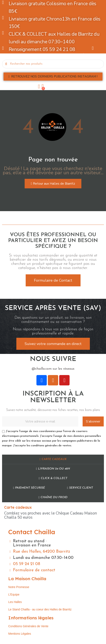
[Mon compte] (39, 87)
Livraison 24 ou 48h (53, 469)
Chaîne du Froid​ (53, 497)
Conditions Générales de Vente (28, 626)
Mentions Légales (20, 634)
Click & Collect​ (53, 478)
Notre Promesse (19, 587)
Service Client (80, 488)
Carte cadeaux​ (53, 459)
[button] (53, 77)
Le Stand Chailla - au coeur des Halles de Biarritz (40, 609)
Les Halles (15, 602)
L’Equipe (14, 594)
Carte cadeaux (18, 507)
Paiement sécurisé (29, 488)
